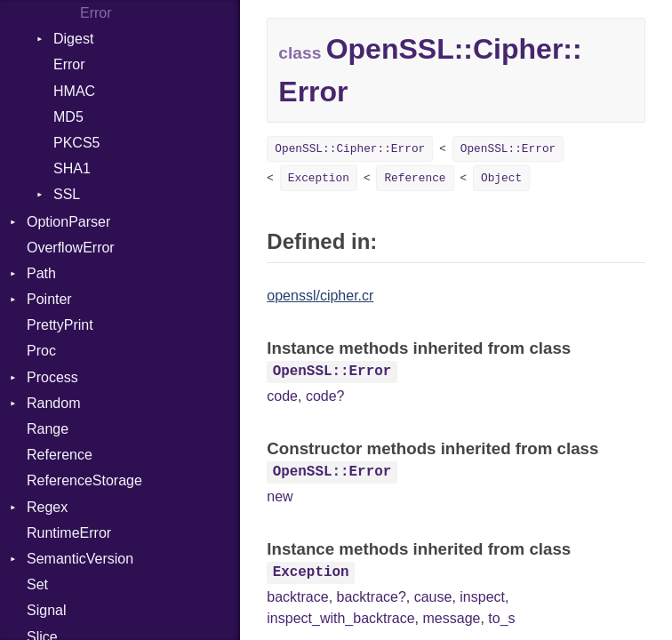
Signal (46, 610)
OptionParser (68, 222)
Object (501, 178)
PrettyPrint (60, 325)
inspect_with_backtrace (340, 618)
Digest (73, 39)
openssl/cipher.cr (320, 296)
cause (433, 597)
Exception (319, 178)
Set (37, 584)
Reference (60, 455)
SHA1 (72, 168)
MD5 (68, 117)
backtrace (297, 597)
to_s (501, 618)
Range (48, 429)
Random (53, 403)
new (280, 496)
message (452, 618)
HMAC (74, 91)
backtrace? (372, 597)
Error (96, 13)
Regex (47, 507)
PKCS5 (76, 143)
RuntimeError (69, 533)
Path (41, 273)
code (282, 396)
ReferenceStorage (84, 480)
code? (325, 396)
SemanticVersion (80, 559)
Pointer (49, 299)
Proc (41, 351)
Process (52, 377)
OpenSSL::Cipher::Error (350, 149)
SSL (67, 194)
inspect (482, 597)
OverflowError (71, 248)
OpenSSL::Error (508, 149)
